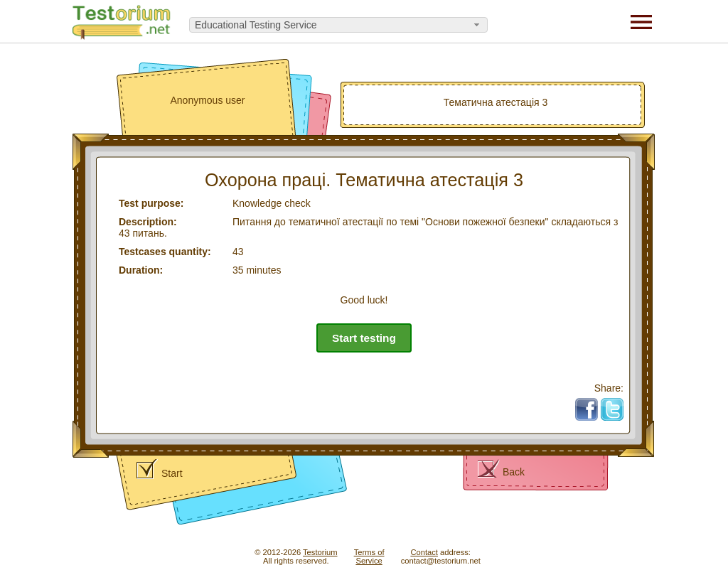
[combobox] (338, 25)
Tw (617, 404)
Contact (424, 552)
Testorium (320, 552)
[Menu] (641, 21)
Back (514, 472)
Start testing (364, 338)
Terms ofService (369, 556)
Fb (592, 404)
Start (172, 473)
